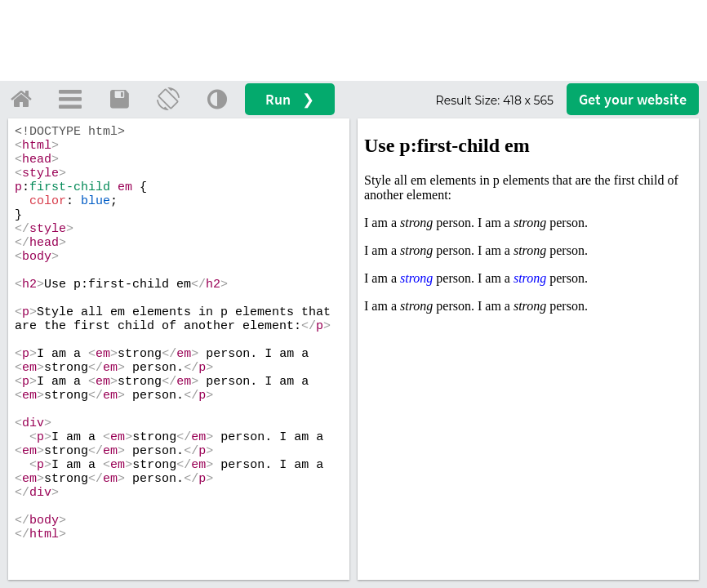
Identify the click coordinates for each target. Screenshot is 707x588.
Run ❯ (290, 99)
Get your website (633, 99)
